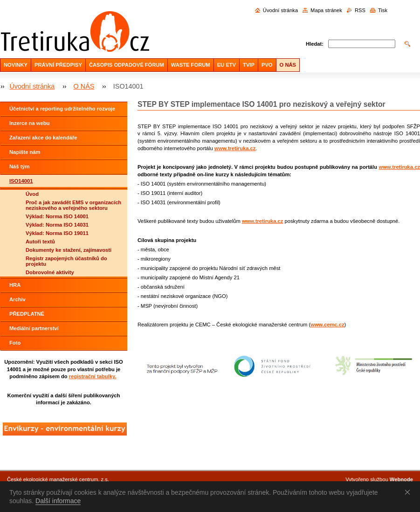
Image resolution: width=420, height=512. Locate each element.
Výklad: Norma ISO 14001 (57, 216)
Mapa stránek (326, 10)
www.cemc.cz (327, 325)
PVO (267, 65)
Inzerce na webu (29, 123)
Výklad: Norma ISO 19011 (57, 233)
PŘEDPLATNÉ (27, 314)
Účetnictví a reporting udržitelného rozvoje (62, 109)
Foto (15, 343)
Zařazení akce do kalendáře (43, 138)
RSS (360, 10)
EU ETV (227, 65)
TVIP (249, 65)
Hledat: (315, 44)
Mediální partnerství (34, 328)
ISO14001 (21, 181)
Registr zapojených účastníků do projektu (66, 261)
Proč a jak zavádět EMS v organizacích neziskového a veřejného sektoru (73, 205)
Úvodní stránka (280, 10)
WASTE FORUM (191, 65)
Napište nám (25, 152)
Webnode (401, 479)
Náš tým (20, 166)
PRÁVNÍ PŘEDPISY (58, 65)
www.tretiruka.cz (235, 148)
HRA (15, 285)
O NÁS (288, 65)
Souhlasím (409, 492)
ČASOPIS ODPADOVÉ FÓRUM (127, 65)
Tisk (383, 10)
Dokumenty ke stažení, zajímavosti (69, 250)
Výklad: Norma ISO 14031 (57, 225)
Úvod (32, 194)
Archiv (17, 299)
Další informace (58, 501)
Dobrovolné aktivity (50, 272)
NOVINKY (16, 65)
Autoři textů (40, 242)
